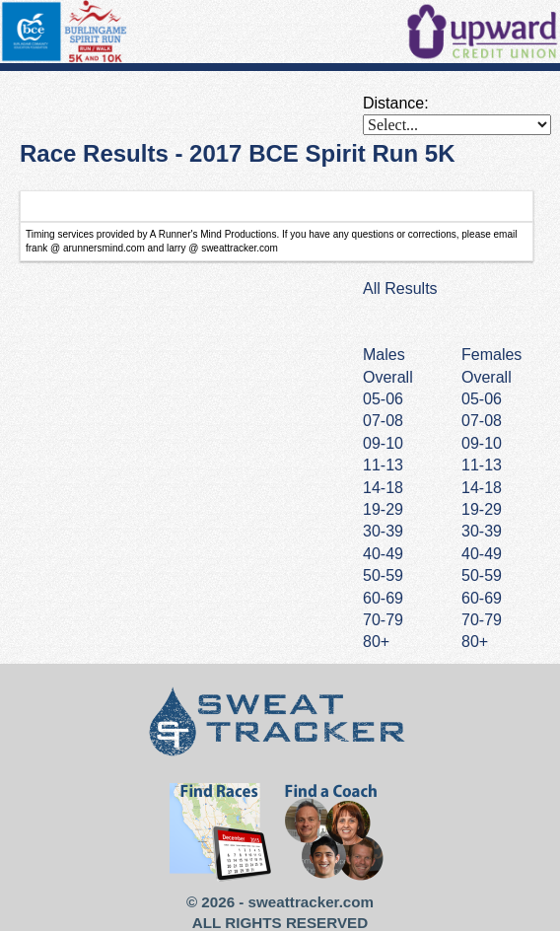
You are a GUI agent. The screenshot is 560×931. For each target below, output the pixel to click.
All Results (400, 288)
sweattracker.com (311, 902)
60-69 (482, 598)
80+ (475, 642)
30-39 (482, 531)
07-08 (482, 421)
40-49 (482, 554)
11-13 (482, 465)
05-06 (482, 399)
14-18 (482, 488)
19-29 (482, 509)
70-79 (482, 620)
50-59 (482, 575)
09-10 (482, 443)
